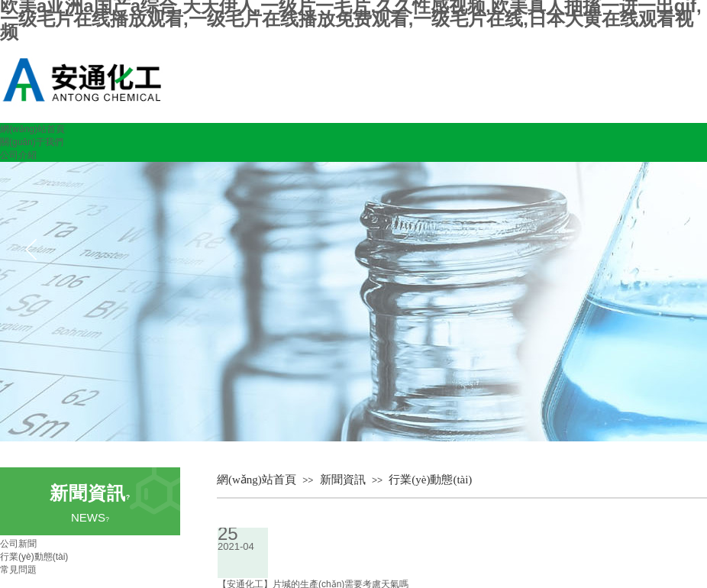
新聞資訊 (343, 480)
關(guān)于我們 (32, 142)
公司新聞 (18, 544)
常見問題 (18, 570)
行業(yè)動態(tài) (430, 480)
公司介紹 (18, 155)
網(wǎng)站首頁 (32, 129)
